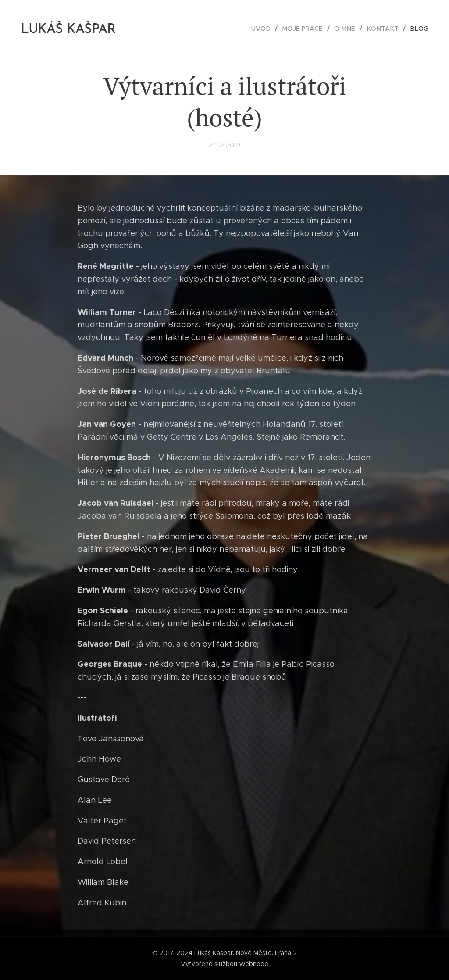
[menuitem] (269, 29)
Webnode (254, 964)
